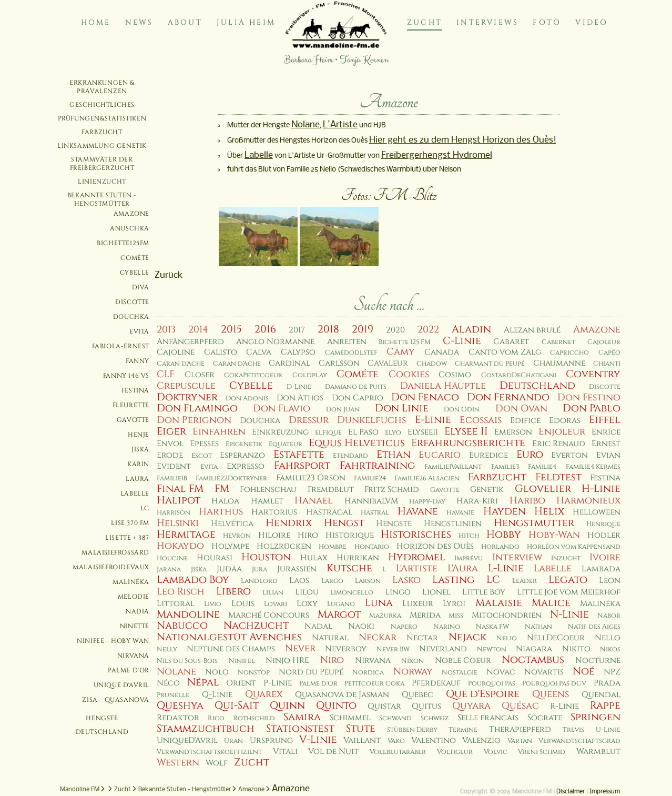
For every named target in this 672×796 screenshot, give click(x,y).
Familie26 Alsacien (427, 478)
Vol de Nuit (333, 752)
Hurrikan (358, 558)
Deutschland (102, 732)
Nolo (217, 672)
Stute (361, 729)
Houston (266, 557)
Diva (141, 287)
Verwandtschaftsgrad (579, 741)
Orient (241, 683)
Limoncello (352, 593)
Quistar (384, 706)
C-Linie (462, 341)
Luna (379, 603)
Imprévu (469, 558)
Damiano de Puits (356, 387)
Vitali (285, 752)
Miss (456, 616)
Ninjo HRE (287, 661)
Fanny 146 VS (126, 376)
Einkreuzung (280, 432)
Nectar (422, 638)
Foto (547, 22)
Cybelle (135, 273)
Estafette (299, 455)
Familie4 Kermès (593, 467)
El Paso (363, 432)
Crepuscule (186, 386)
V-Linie (318, 740)
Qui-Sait (237, 706)
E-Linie (433, 420)
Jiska (140, 449)
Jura (259, 570)
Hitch (469, 536)
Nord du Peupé (311, 672)
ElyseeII (423, 432)
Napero (404, 627)
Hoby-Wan (554, 535)
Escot (202, 456)
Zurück (169, 275)
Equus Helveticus (357, 443)
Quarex (264, 694)
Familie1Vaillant (453, 467)
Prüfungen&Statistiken (102, 118)
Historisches (416, 535)
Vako (396, 741)
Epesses (204, 444)
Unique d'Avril (121, 685)
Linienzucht (102, 182)
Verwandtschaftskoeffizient (209, 752)
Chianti (607, 364)
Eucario (440, 455)
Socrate (545, 718)
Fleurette (131, 405)
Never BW (393, 649)
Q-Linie (217, 695)
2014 (198, 330)
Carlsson (339, 363)
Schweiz (435, 718)
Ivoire (605, 557)
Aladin (471, 329)
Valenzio (481, 740)
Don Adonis (247, 399)
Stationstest (300, 729)
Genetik (487, 490)
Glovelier (543, 489)
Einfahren (219, 432)
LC (145, 508)
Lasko (406, 580)
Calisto (221, 352)
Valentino (434, 740)
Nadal (318, 626)
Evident (174, 466)
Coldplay (310, 375)
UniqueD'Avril (187, 740)
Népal (203, 682)
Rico (216, 718)
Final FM (180, 489)
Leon (610, 581)
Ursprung (271, 740)
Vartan (520, 741)
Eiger (171, 431)
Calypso (298, 352)
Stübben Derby (412, 730)
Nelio (507, 638)
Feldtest (558, 477)
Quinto (336, 706)
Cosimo (455, 375)
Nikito (576, 649)
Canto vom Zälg (505, 352)
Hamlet (267, 501)
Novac (501, 672)
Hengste (102, 718)
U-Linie (608, 730)
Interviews (487, 22)
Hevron (237, 536)
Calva (259, 352)
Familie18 (172, 478)
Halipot (179, 500)
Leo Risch (181, 592)
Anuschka (130, 228)
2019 (363, 329)
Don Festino (589, 397)
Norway (413, 672)
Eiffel (605, 420)
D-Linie (299, 387)
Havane (418, 511)
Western (178, 763)
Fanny (138, 361)
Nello (608, 638)
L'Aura (463, 568)
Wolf (217, 763)
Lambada (601, 569)
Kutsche (349, 568)
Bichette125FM (123, 243)
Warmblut (598, 752)
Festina (135, 390)
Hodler (604, 535)
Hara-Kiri (477, 501)
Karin (138, 464)
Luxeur (418, 604)
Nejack (467, 637)
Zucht (425, 22)
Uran (233, 741)
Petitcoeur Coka (374, 684)
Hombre (333, 547)
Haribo (527, 501)
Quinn (287, 706)
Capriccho (569, 353)
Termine (463, 730)
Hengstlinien (453, 524)
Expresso (246, 466)
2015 (231, 329)
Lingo (398, 592)
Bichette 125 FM (405, 342)
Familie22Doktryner (231, 478)
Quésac (520, 706)
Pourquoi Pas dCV (554, 684)
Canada (442, 352)
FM (222, 489)
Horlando (500, 547)
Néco (168, 683)
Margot (339, 614)
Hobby (504, 535)
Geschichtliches (102, 105)
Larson (368, 581)
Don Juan (343, 410)
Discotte (132, 302)
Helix (549, 511)
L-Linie (506, 568)
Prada (607, 683)
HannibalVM (371, 501)
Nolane (306, 125)
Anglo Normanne (275, 342)
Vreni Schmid (542, 752)
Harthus (221, 512)
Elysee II (466, 431)
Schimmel (350, 718)
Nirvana (133, 656)
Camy (401, 352)
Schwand (395, 718)
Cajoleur (604, 342)
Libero (233, 591)
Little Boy (484, 592)
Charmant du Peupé (490, 364)
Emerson (513, 432)
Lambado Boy (193, 580)
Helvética (232, 524)
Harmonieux (588, 501)
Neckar (378, 637)
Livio (213, 604)
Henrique (603, 524)
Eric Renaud (559, 444)
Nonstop (254, 673)
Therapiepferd (520, 729)
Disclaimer (571, 792)
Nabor (609, 616)
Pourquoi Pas (492, 684)
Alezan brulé (532, 330)
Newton (492, 649)
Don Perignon (194, 420)
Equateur (286, 444)
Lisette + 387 (127, 538)
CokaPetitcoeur (253, 375)
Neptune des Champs (231, 649)
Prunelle (173, 695)
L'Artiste (340, 125)
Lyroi (454, 604)
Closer (200, 375)
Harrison (174, 513)
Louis (243, 604)
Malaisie (499, 603)
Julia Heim (246, 22)
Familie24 (370, 478)
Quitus (426, 706)
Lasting (454, 580)
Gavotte (133, 420)
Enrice (606, 432)
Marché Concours (269, 615)
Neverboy (346, 649)
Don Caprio (358, 398)
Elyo (393, 433)
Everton (569, 455)
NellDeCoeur (556, 638)
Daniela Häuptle (443, 386)
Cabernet (558, 342)
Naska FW (492, 627)
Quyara (471, 706)
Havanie (460, 513)
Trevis (573, 730)
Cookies (409, 374)
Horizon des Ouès (435, 546)
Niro (332, 660)
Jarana (169, 570)
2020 (395, 330)
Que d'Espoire (483, 694)
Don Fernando (508, 397)
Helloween (597, 512)
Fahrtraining (378, 466)
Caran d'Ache (181, 364)
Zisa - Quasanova (116, 700)
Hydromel (417, 557)
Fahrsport (302, 466)
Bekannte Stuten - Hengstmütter (102, 199)
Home (96, 22)
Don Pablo (592, 408)
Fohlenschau (268, 490)
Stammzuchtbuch (206, 729)
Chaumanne (559, 363)
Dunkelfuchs (371, 420)
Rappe (605, 706)
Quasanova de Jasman (342, 695)
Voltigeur (455, 752)
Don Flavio (282, 409)
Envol (170, 444)
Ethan (394, 455)
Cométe (135, 258)
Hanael (314, 501)
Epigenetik (244, 444)
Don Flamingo (197, 408)
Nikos (610, 649)
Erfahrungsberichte (468, 443)
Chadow (432, 364)
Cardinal (289, 363)
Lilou (307, 592)
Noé (584, 671)
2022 (428, 330)
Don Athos (300, 398)
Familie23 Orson (311, 478)
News (139, 22)
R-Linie (564, 706)
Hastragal (329, 512)
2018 (328, 329)
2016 (265, 329)
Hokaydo (180, 546)
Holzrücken (284, 546)
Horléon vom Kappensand (574, 547)
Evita (139, 331)
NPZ (612, 672)
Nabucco (182, 626)
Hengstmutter (534, 523)
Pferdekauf (436, 683)
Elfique (328, 433)
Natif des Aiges (594, 627)
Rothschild (254, 718)
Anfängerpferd (190, 342)
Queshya (180, 706)
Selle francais (488, 718)
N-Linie (569, 614)
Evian (608, 455)
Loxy (307, 604)
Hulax (314, 558)
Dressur (309, 420)
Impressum (605, 792)
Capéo (609, 353)
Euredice (488, 455)
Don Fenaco (425, 397)
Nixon (413, 661)
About (185, 22)
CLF (166, 374)
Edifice (525, 421)
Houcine (172, 558)
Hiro (308, 535)
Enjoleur (562, 432)
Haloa (225, 501)
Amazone (131, 214)
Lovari (276, 604)
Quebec (418, 695)
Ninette (135, 626)
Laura (138, 479)
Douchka (131, 317)
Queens (551, 694)
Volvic (496, 752)
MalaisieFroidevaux (111, 567)
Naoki (361, 626)
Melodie (134, 597)
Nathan (538, 627)
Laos (299, 581)
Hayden (505, 511)
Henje (139, 435)
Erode (170, 455)
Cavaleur (388, 363)
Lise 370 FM (130, 523)
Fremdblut (331, 490)
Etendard (350, 456)
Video (592, 22)
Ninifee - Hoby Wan (113, 641)
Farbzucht (102, 132)
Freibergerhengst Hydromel (437, 155)
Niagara (534, 649)
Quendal (601, 695)
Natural (330, 638)
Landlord (259, 581)
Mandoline (188, 614)
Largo (332, 581)
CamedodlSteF (351, 353)
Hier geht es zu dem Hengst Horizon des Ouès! (463, 140)
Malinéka (131, 582)
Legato (568, 580)
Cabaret (511, 342)
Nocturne (598, 661)
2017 (297, 330)
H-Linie (601, 489)
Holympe (230, 546)
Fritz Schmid (392, 490)
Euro (530, 455)
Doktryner (187, 397)
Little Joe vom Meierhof (569, 592)
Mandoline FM (80, 790)
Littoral (176, 604)
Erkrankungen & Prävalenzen (102, 87)
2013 (166, 330)
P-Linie (278, 683)
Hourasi (215, 558)
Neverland (443, 649)
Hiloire (274, 535)
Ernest (606, 444)
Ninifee (242, 661)
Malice (551, 603)
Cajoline (176, 352)
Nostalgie (460, 673)
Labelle (135, 493)
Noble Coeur (463, 661)
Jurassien (297, 569)
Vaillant (362, 740)
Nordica (368, 673)
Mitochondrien (507, 615)
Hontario (372, 547)
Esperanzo (242, 455)
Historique (350, 535)
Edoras (565, 421)
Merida (425, 615)
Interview (517, 557)
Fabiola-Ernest (121, 346)
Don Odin (462, 410)
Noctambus (533, 660)
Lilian (273, 593)
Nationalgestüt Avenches (229, 637)
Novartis (544, 672)
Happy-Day (427, 502)
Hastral (375, 513)
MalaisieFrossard (115, 552)
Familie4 (542, 467)
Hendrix (289, 523)
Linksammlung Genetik (102, 146)
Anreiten (347, 342)
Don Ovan (521, 409)
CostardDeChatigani (519, 375)
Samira (302, 717)
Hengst (344, 523)
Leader (525, 581)
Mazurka (385, 616)
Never (300, 648)
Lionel (436, 592)
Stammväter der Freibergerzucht (102, 164)
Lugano (341, 604)
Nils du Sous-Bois (187, 661)
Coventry (593, 374)
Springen (595, 717)
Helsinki (178, 523)
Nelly (167, 649)
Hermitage (186, 535)
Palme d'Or (129, 670)
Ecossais (481, 420)
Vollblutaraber (398, 752)
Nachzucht (256, 626)
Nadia (138, 611)
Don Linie (402, 408)
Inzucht (566, 558)
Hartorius (274, 512)
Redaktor (178, 718)
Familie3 (505, 467)
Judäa (229, 569)
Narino (447, 627)
